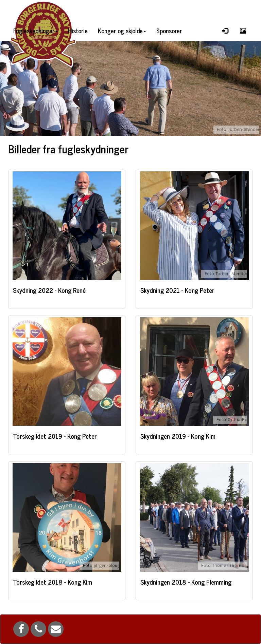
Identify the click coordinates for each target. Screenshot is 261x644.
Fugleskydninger (36, 31)
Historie (78, 31)
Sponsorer (169, 31)
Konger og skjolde (122, 31)
